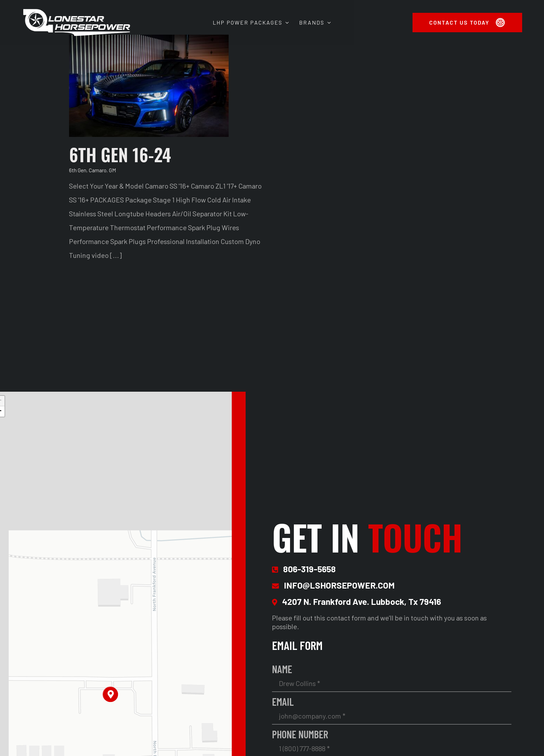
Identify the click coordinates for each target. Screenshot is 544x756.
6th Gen (78, 170)
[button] (110, 694)
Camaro (98, 170)
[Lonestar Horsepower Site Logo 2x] (77, 11)
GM (112, 170)
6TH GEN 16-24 (120, 154)
